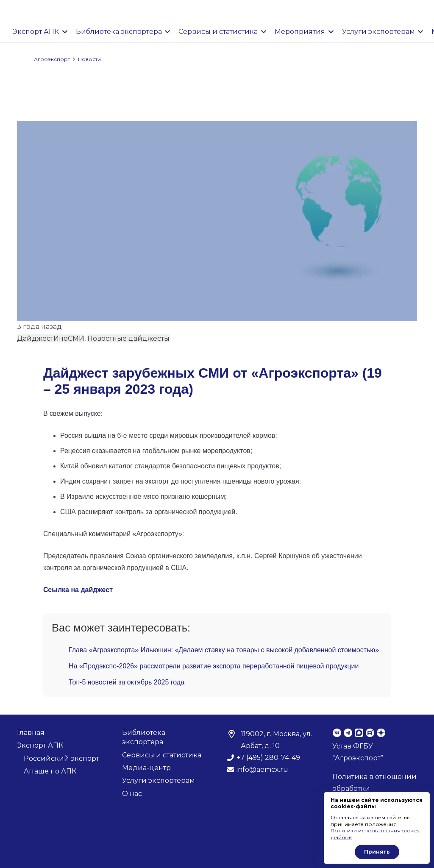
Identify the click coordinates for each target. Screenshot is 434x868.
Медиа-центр (146, 768)
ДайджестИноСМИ (51, 338)
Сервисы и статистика (162, 755)
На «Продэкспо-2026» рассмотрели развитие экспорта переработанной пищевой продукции (214, 666)
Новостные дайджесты (128, 338)
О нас (132, 794)
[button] (63, 32)
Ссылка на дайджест (78, 590)
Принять (377, 852)
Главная (31, 733)
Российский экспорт (61, 758)
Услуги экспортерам (159, 780)
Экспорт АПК (40, 745)
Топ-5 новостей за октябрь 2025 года (127, 682)
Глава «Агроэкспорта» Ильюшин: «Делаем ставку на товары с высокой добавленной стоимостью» (224, 650)
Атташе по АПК (50, 771)
